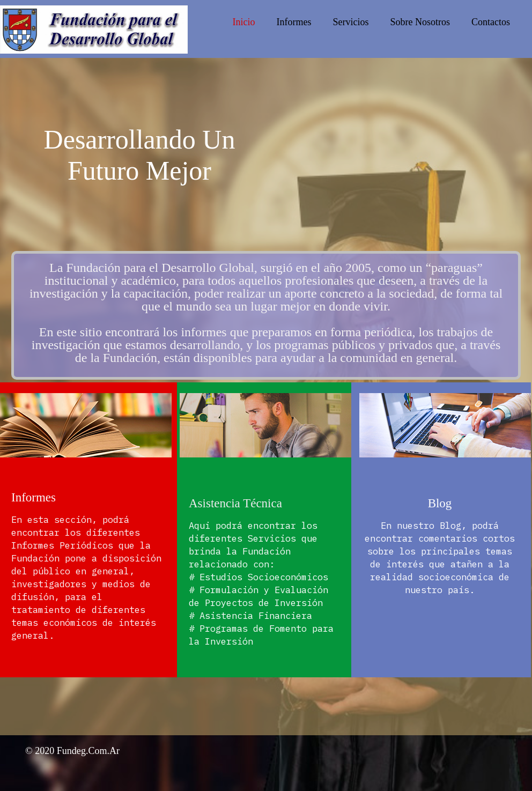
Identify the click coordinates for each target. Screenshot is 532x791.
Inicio (244, 22)
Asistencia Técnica (235, 503)
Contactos (491, 22)
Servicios (351, 22)
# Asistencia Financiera (250, 616)
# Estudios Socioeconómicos (258, 577)
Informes (294, 22)
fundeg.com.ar (88, 751)
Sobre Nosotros (420, 22)
